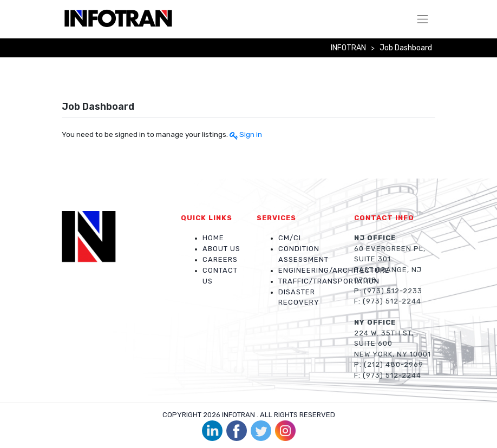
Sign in (251, 134)
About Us (221, 249)
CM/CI (290, 238)
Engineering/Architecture (334, 270)
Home (213, 238)
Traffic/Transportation (329, 281)
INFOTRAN (238, 415)
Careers (220, 259)
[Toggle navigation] (423, 19)
